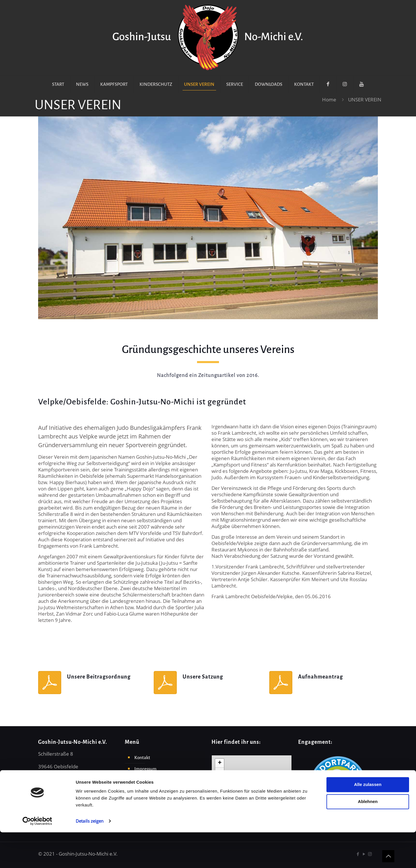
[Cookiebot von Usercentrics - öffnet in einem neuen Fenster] (37, 857)
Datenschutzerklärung (156, 780)
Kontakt (142, 758)
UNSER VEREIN (365, 100)
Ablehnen (368, 837)
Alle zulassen (368, 820)
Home (329, 100)
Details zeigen (90, 857)
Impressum (145, 769)
